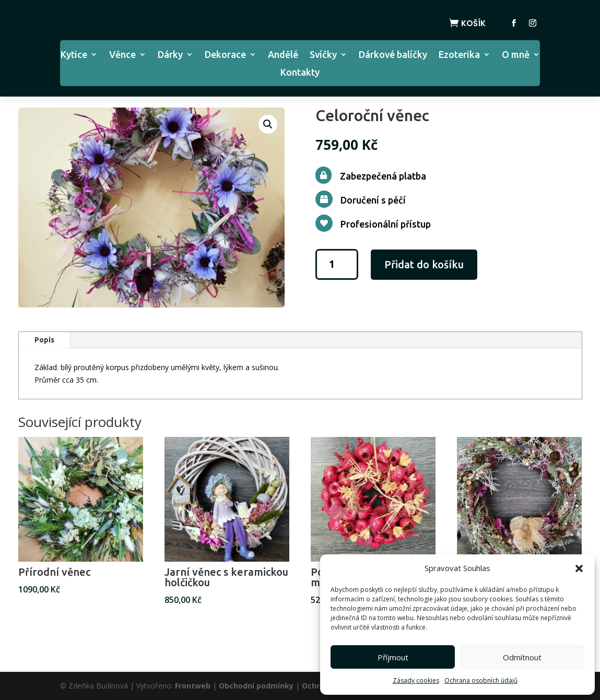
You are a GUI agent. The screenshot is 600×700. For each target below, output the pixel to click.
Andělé (283, 55)
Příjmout (393, 657)
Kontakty (300, 73)
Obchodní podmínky (256, 686)
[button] (579, 568)
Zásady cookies (416, 680)
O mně (516, 55)
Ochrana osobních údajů (481, 680)
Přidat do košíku (424, 264)
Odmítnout (522, 657)
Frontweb (193, 686)
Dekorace (225, 55)
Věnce (122, 55)
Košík (473, 23)
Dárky (170, 55)
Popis (44, 340)
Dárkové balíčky (393, 55)
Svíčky (323, 55)
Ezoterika (459, 55)
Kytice (74, 55)
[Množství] (337, 264)
